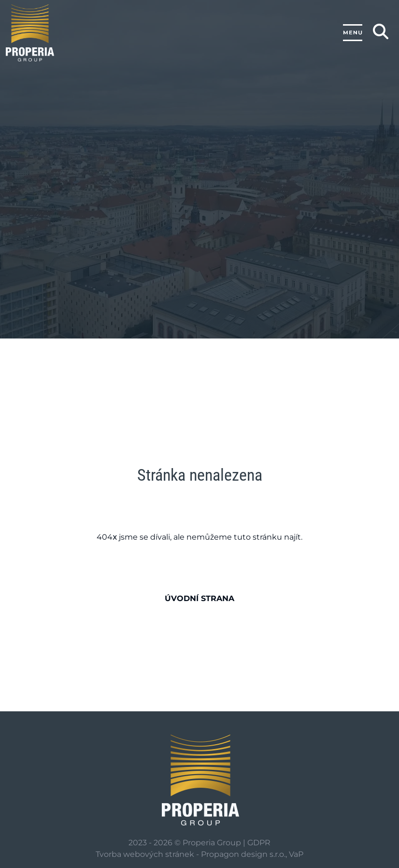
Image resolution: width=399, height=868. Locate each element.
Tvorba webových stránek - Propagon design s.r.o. (191, 854)
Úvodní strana (199, 598)
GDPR (259, 843)
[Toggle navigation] (353, 33)
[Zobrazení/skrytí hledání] (381, 31)
